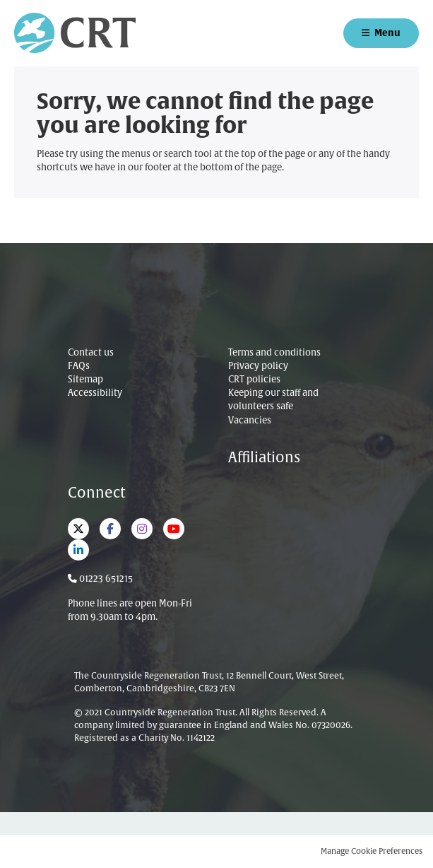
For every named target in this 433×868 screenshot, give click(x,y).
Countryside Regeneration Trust (75, 33)
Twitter (78, 529)
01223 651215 (106, 579)
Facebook (110, 529)
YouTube (174, 529)
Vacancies (250, 421)
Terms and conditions (274, 353)
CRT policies (254, 380)
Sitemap (85, 380)
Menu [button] (387, 33)
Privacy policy (258, 366)
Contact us (91, 353)
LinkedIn (78, 550)
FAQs (79, 366)
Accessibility (95, 393)
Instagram (142, 529)
